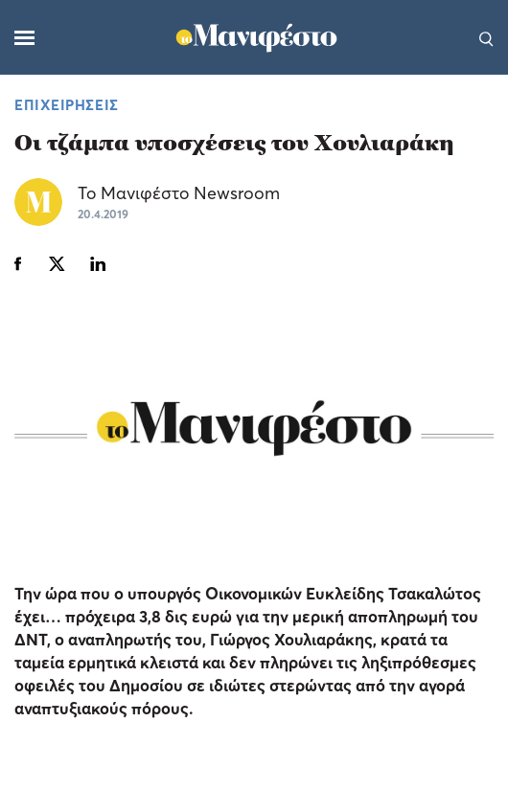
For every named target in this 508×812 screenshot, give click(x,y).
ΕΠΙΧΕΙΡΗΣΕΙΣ (67, 104)
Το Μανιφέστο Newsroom (179, 193)
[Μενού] (24, 38)
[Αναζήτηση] (486, 37)
